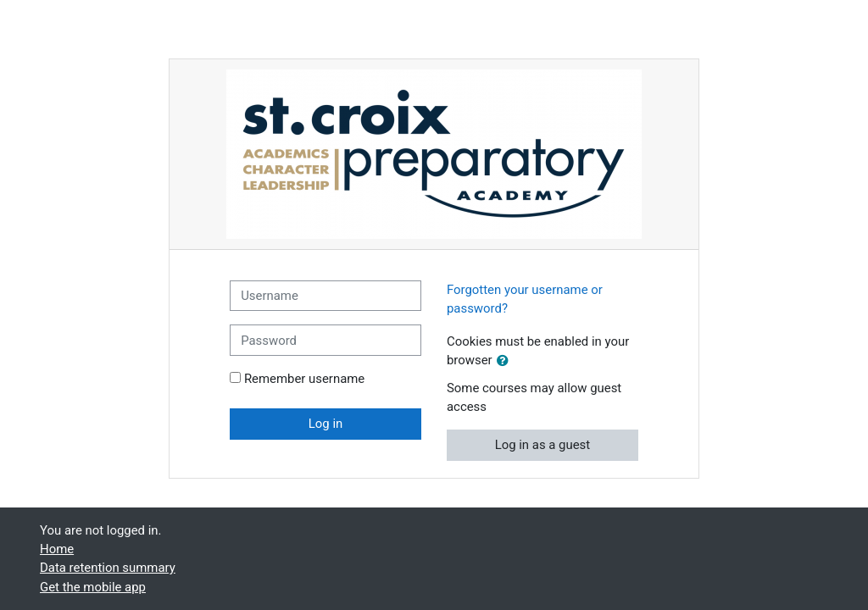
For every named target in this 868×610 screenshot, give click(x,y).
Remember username (304, 379)
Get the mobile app (93, 587)
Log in (325, 424)
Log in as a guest (543, 445)
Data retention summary (108, 568)
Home (57, 549)
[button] (506, 361)
